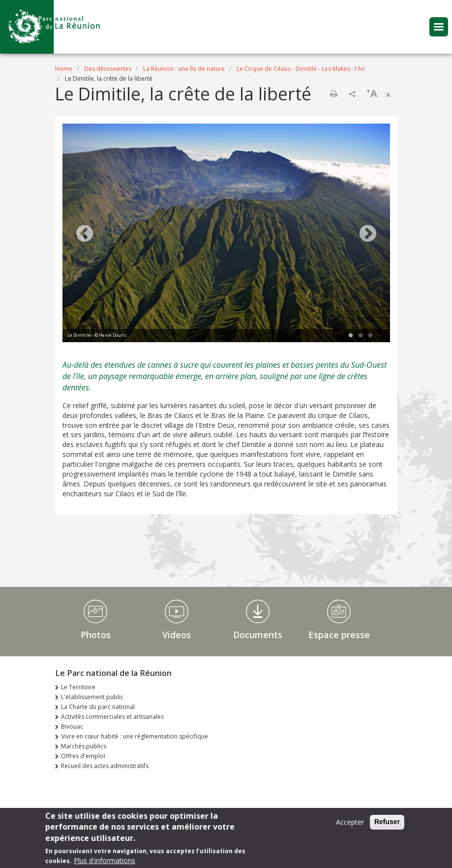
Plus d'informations (105, 862)
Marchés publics (84, 746)
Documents (258, 635)
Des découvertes (108, 69)
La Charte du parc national (98, 707)
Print (333, 94)
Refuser (387, 823)
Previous (85, 234)
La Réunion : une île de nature (184, 69)
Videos (177, 635)
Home (64, 69)
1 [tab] (351, 336)
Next (368, 234)
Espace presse (339, 635)
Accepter (350, 823)
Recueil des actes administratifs (105, 766)
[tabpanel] (226, 234)
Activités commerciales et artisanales (112, 717)
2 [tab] (361, 336)
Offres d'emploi (83, 756)
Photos (96, 635)
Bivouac (72, 726)
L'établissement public (92, 697)
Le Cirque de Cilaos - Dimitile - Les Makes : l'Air (301, 69)
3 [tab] (370, 336)
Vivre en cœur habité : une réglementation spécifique (135, 736)
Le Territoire (78, 687)
